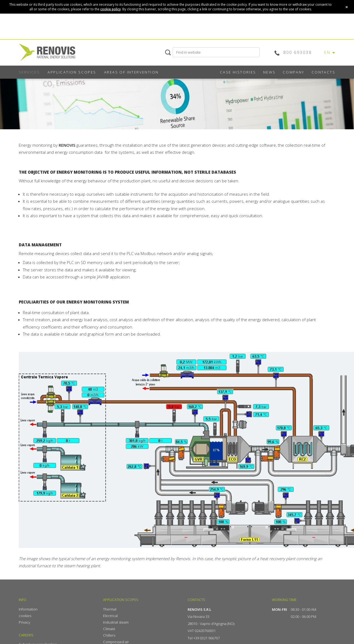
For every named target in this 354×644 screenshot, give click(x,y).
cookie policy (111, 9)
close (347, 7)
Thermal (110, 609)
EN (327, 52)
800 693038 (298, 52)
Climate (109, 629)
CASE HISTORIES (238, 72)
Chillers (109, 635)
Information (28, 609)
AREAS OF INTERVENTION (131, 72)
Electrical (110, 616)
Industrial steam (116, 622)
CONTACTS (323, 72)
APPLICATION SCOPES (72, 72)
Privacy (24, 622)
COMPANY (294, 72)
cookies (25, 616)
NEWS (269, 72)
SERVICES (29, 72)
